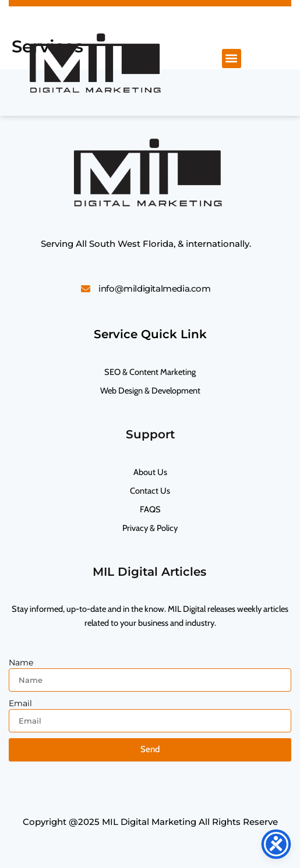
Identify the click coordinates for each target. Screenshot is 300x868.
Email (20, 703)
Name (21, 662)
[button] (232, 59)
